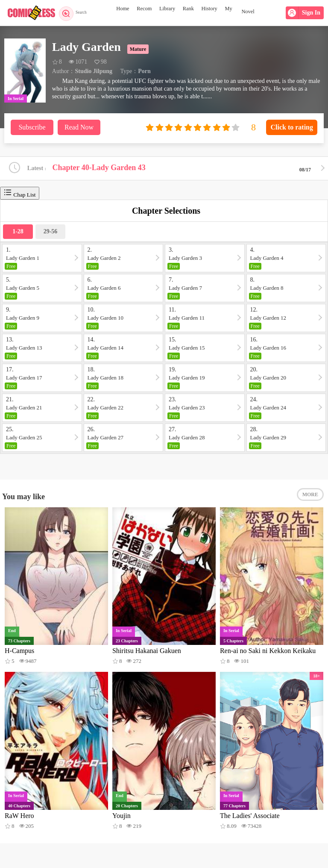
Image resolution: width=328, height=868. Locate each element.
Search (76, 13)
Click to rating (292, 127)
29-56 (51, 233)
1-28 (18, 233)
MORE (310, 499)
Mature (138, 49)
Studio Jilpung (94, 71)
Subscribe (32, 127)
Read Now (79, 127)
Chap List (20, 194)
